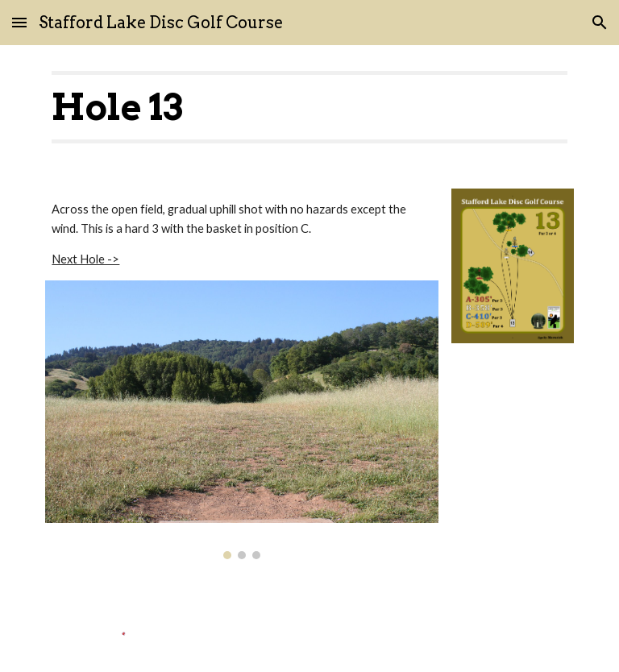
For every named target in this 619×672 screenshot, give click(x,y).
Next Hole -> (85, 259)
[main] (309, 107)
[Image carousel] (241, 420)
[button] (19, 22)
